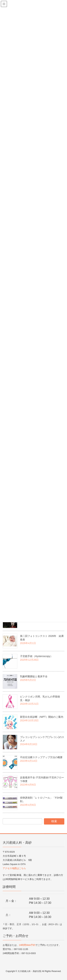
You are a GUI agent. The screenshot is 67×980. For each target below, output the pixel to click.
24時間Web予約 (27, 945)
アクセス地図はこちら (14, 868)
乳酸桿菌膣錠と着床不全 (34, 676)
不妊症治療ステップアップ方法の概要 (43, 757)
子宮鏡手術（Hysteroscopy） (36, 656)
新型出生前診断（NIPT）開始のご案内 (42, 717)
